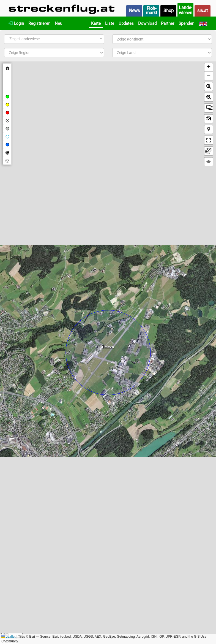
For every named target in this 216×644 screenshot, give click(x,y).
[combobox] (54, 39)
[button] (209, 67)
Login (16, 23)
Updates (126, 23)
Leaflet (8, 637)
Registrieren (39, 23)
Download (147, 23)
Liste (110, 23)
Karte (96, 23)
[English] (203, 23)
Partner (168, 23)
